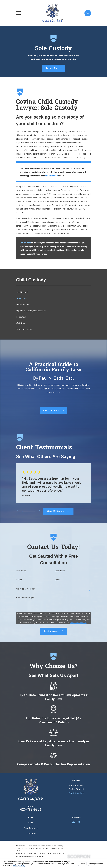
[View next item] (40, 511)
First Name (21, 571)
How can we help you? (26, 597)
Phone (19, 580)
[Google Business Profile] (73, 822)
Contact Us (31, 833)
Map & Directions (76, 793)
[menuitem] (54, 292)
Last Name (60, 571)
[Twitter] (79, 822)
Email (57, 580)
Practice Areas (31, 828)
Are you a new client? (25, 589)
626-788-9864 (31, 810)
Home (31, 823)
